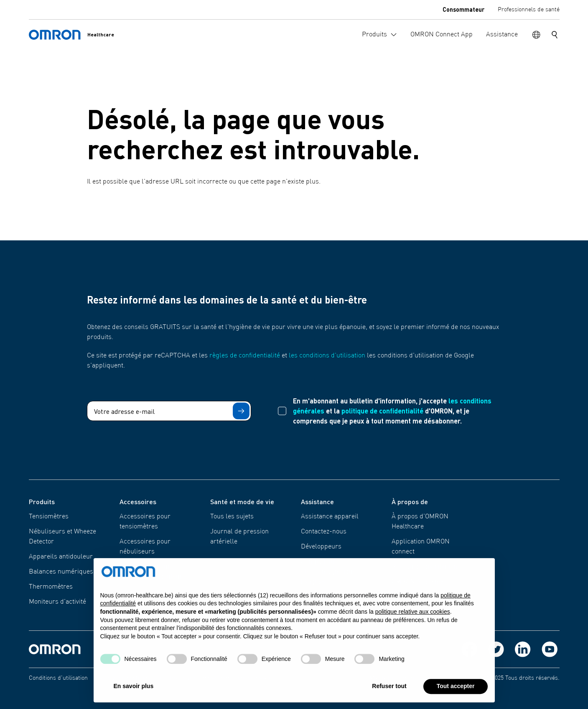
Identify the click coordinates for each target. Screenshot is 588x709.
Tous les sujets (232, 517)
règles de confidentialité (245, 356)
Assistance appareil (330, 517)
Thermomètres (51, 587)
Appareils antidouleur (61, 557)
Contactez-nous (324, 532)
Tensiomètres (49, 517)
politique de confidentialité (382, 411)
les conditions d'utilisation (327, 356)
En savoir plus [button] (134, 689)
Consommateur (463, 9)
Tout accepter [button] (456, 689)
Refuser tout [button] (389, 689)
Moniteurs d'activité (57, 602)
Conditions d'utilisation (58, 678)
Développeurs (321, 547)
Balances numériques (61, 572)
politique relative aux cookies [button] (413, 615)
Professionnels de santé (529, 10)
